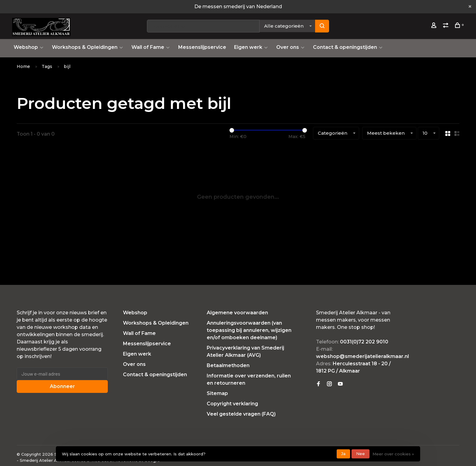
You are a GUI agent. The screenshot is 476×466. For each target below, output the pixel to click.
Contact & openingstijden (345, 47)
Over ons (288, 47)
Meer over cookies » (393, 454)
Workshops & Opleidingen (85, 47)
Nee (360, 454)
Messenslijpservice (202, 47)
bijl (67, 66)
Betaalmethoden (228, 365)
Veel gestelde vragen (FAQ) (241, 414)
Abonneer (62, 386)
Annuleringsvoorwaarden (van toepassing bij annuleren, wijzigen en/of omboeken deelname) (249, 330)
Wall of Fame (148, 47)
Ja (343, 454)
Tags (47, 66)
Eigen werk (248, 47)
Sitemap (217, 393)
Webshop (26, 47)
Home (23, 66)
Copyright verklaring (232, 404)
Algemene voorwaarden (237, 313)
